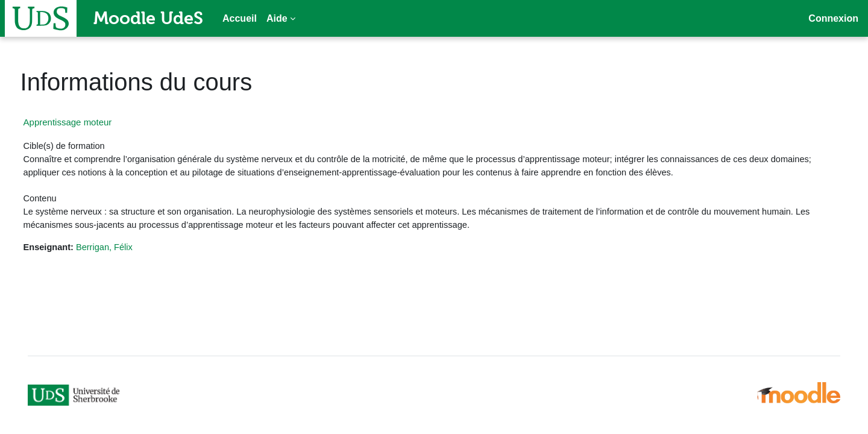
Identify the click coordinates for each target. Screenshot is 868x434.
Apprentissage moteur (90, 122)
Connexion (833, 18)
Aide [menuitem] (277, 18)
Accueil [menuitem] (240, 18)
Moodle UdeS (148, 18)
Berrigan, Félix (129, 250)
